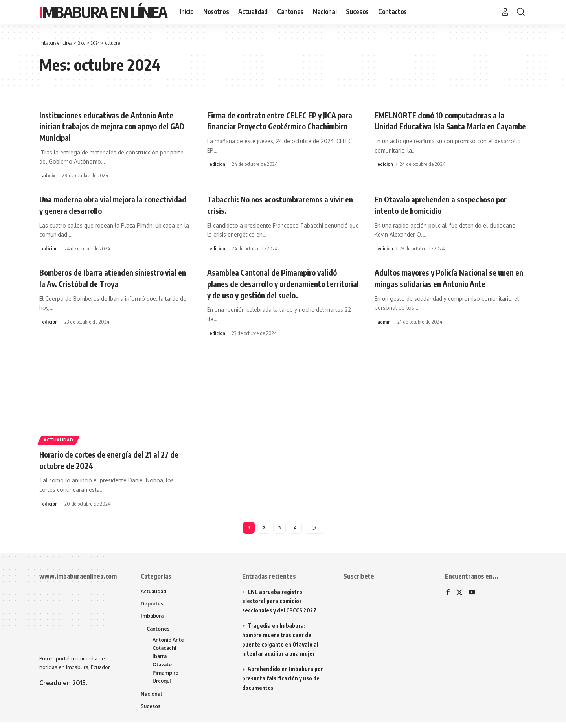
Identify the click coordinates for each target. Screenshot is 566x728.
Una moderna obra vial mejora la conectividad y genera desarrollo (99, 205)
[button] (505, 12)
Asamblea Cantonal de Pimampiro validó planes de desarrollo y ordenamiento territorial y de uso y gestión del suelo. (281, 283)
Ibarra (160, 660)
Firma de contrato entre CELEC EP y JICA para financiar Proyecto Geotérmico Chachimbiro (281, 126)
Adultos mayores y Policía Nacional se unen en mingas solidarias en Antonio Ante (444, 283)
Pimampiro (166, 677)
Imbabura (153, 618)
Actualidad (61, 439)
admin (49, 175)
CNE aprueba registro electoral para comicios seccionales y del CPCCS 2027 (279, 602)
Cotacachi (165, 651)
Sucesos (151, 712)
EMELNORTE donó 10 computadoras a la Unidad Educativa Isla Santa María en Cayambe (448, 126)
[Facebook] (448, 594)
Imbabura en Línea (103, 12)
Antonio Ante (169, 643)
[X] (459, 594)
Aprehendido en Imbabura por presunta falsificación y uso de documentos (283, 679)
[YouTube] (472, 594)
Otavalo (163, 669)
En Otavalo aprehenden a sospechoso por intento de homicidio (450, 205)
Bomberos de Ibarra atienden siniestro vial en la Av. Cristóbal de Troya (110, 278)
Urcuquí (163, 686)
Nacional (152, 699)
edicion (217, 175)
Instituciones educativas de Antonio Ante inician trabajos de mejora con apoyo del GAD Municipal (115, 126)
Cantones (158, 631)
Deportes (152, 605)
